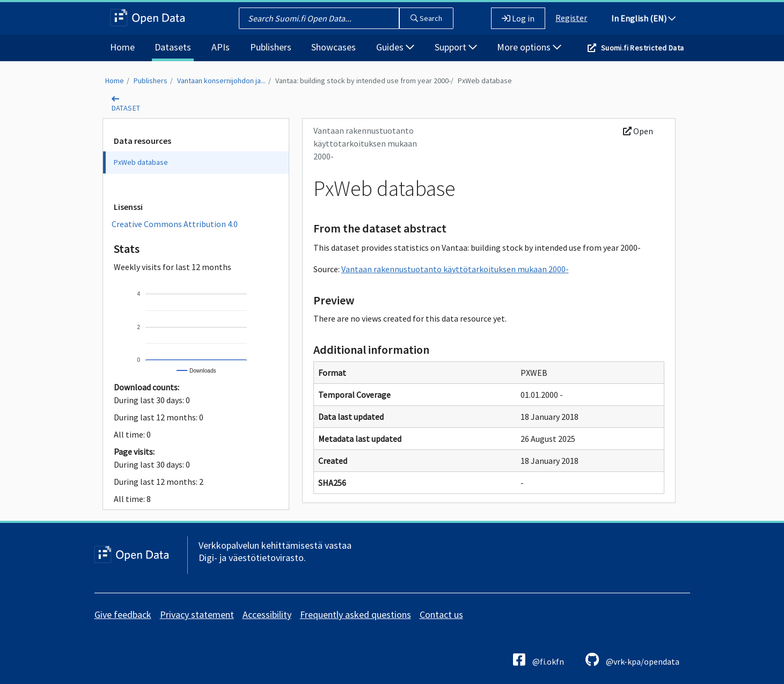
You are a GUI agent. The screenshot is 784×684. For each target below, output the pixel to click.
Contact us (441, 614)
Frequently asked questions (356, 614)
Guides (395, 47)
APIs (221, 47)
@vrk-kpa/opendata (632, 660)
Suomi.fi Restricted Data (643, 48)
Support (456, 47)
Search (426, 18)
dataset (126, 108)
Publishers (271, 47)
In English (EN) (643, 18)
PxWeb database (485, 81)
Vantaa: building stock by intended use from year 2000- (363, 81)
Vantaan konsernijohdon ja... (221, 81)
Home (122, 47)
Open (638, 131)
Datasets (173, 47)
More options (529, 47)
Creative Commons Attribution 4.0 (175, 224)
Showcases (334, 47)
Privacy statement (197, 614)
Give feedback (123, 614)
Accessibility (267, 614)
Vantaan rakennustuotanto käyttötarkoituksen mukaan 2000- (455, 269)
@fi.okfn (538, 660)
